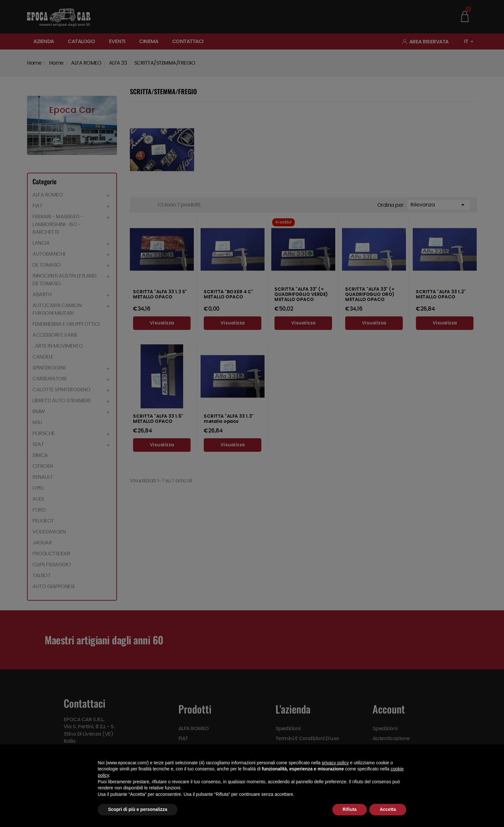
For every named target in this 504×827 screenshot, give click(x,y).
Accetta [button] (388, 809)
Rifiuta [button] (350, 809)
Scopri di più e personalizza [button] (138, 809)
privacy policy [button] (335, 763)
